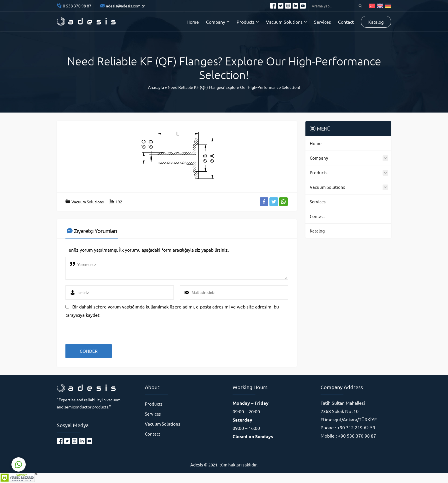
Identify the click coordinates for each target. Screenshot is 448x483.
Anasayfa (156, 87)
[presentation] (105, 329)
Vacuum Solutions (88, 202)
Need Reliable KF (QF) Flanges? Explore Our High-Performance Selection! (234, 87)
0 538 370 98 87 (77, 6)
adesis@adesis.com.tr (125, 6)
